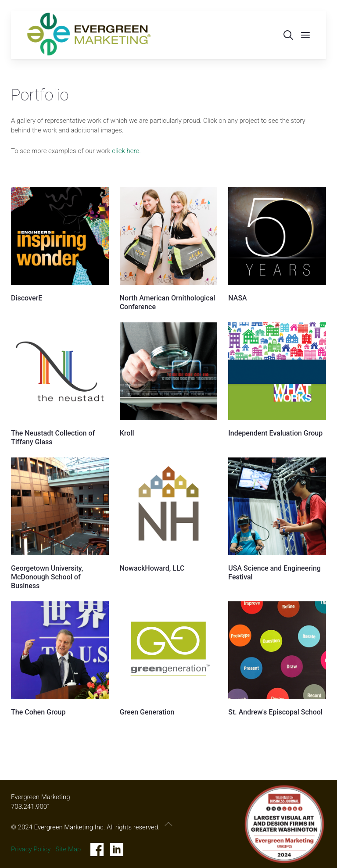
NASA (237, 298)
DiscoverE (27, 298)
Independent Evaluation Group (275, 433)
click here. (126, 151)
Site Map (68, 849)
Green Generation (147, 712)
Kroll (127, 433)
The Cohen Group (38, 712)
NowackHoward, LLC (152, 568)
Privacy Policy (31, 849)
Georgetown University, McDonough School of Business (47, 577)
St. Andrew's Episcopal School (275, 712)
